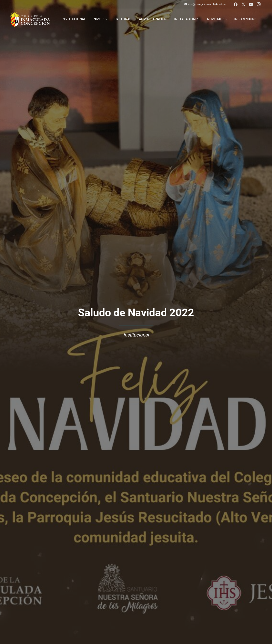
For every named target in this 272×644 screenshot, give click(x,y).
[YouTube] (251, 4)
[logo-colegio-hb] (30, 19)
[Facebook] (236, 4)
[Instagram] (259, 4)
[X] (243, 4)
